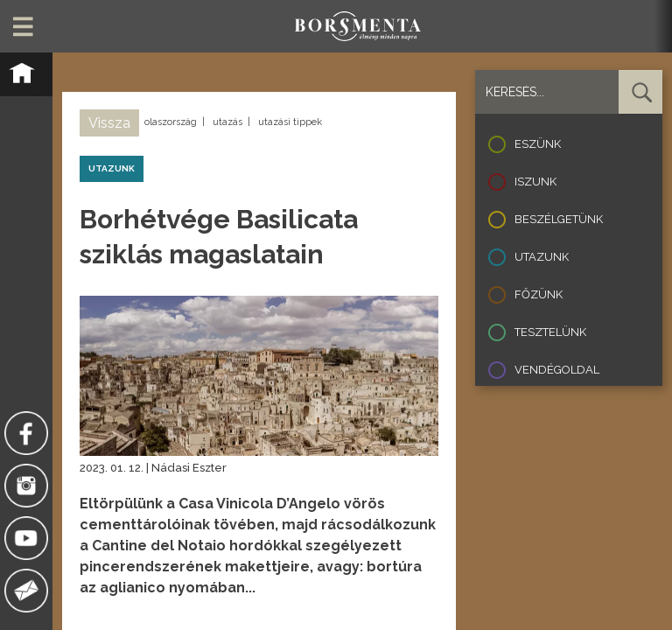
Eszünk (538, 144)
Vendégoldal (557, 370)
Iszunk (535, 182)
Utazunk (542, 257)
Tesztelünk (550, 332)
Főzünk (539, 294)
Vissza (109, 123)
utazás (227, 122)
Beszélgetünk (559, 219)
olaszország (171, 122)
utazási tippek (290, 122)
